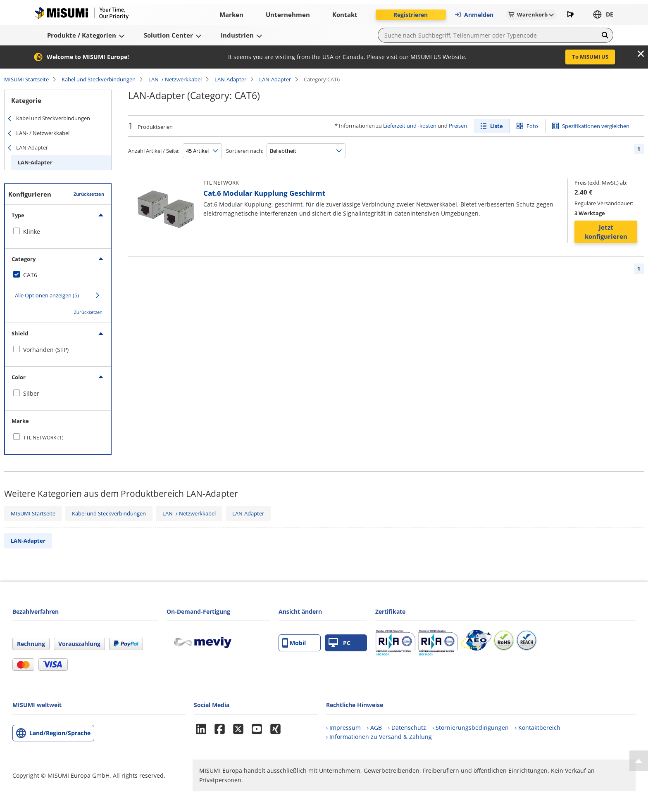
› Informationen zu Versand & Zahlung (379, 737)
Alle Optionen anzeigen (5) (47, 295)
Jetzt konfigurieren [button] (606, 232)
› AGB (374, 728)
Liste (497, 126)
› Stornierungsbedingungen (471, 728)
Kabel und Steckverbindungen (99, 79)
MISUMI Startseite (26, 79)
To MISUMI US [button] (590, 57)
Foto (532, 126)
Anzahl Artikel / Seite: (154, 151)
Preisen (458, 126)
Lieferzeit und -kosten (410, 126)
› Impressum (343, 728)
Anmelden (474, 15)
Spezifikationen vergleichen (596, 126)
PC (339, 643)
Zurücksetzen (89, 194)
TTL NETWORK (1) (43, 438)
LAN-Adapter (230, 79)
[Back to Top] (639, 761)
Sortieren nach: (245, 151)
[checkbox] (58, 232)
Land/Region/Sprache (60, 733)
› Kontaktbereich (538, 728)
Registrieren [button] (411, 15)
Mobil (294, 643)
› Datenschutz (407, 728)
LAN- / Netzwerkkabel (175, 79)
